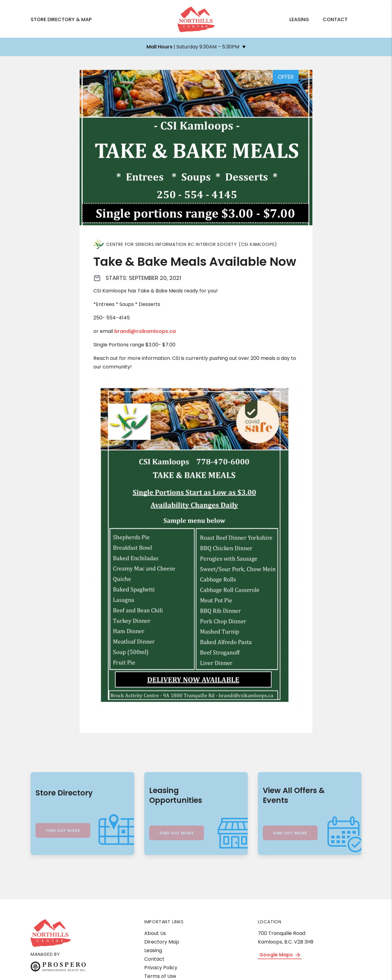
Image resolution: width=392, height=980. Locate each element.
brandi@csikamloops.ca (145, 331)
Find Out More (63, 831)
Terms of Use (160, 976)
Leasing (299, 19)
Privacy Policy (161, 968)
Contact (335, 19)
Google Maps (280, 955)
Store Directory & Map (61, 19)
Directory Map (162, 942)
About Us (155, 933)
